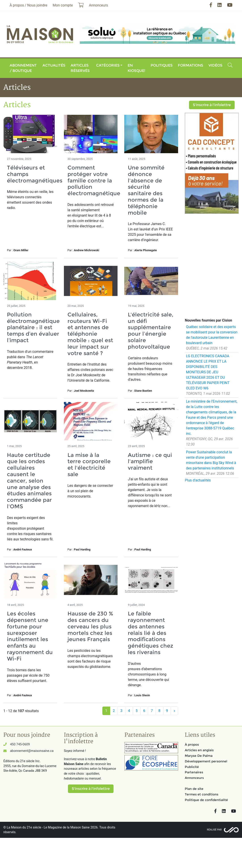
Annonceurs (194, 778)
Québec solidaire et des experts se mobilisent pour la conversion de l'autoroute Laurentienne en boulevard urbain (212, 335)
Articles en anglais (199, 750)
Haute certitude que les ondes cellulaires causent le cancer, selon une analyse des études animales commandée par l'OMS (29, 481)
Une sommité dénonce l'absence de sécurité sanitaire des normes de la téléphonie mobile (146, 190)
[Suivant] (175, 711)
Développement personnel (206, 761)
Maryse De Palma (199, 756)
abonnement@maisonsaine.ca (32, 751)
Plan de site (194, 789)
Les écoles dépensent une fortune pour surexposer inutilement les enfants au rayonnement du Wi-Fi (30, 636)
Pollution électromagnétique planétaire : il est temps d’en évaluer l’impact (33, 327)
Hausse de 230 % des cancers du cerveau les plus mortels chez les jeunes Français (90, 626)
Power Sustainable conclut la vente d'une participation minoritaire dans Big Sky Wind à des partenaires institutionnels (211, 460)
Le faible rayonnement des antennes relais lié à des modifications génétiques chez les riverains (150, 633)
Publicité (192, 767)
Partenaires (194, 772)
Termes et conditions (202, 794)
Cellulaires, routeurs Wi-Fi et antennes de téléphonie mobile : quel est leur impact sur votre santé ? (90, 334)
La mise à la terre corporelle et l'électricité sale (89, 465)
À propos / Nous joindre (28, 5)
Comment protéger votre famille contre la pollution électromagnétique (94, 180)
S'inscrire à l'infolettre (212, 105)
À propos (192, 745)
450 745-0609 (20, 744)
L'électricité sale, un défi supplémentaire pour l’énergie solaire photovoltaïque (151, 331)
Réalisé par (214, 830)
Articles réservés (80, 68)
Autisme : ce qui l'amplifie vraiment (150, 461)
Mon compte (63, 5)
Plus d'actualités (198, 480)
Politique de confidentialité (206, 800)
